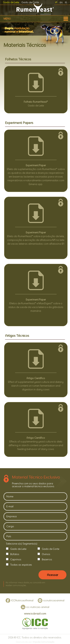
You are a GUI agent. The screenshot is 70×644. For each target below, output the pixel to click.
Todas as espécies (21, 565)
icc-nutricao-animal (38, 607)
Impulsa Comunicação (43, 642)
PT (56, 2)
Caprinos (16, 559)
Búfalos (15, 554)
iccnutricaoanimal (54, 600)
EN (61, 2)
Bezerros (47, 559)
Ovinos (46, 554)
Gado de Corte (30, 2)
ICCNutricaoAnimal (22, 600)
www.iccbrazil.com (35, 614)
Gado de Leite (11, 2)
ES (66, 2)
